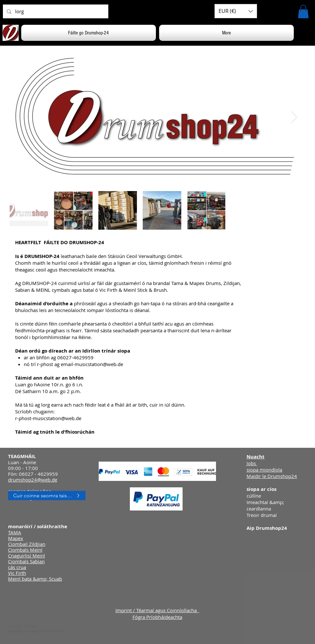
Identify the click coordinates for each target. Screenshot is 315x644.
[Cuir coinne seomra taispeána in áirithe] (47, 496)
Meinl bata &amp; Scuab (35, 579)
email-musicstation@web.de (92, 364)
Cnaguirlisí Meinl (27, 556)
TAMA (15, 532)
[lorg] (55, 11)
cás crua (17, 567)
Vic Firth (17, 573)
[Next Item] (294, 117)
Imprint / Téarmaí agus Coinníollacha (157, 610)
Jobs (252, 463)
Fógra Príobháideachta (157, 617)
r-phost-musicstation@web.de (48, 418)
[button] (236, 11)
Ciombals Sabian (26, 561)
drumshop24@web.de (33, 480)
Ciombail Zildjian (27, 544)
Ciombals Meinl (25, 550)
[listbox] (236, 11)
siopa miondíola (264, 470)
